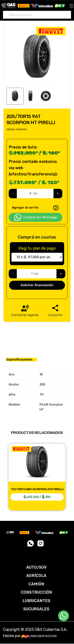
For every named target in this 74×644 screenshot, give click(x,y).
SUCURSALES (36, 609)
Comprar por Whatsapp (36, 217)
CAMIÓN (36, 584)
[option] (37, 57)
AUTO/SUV (36, 567)
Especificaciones (19, 360)
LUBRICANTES (36, 601)
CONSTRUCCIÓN (36, 592)
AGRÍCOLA (36, 576)
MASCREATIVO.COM (39, 636)
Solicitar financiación (37, 285)
